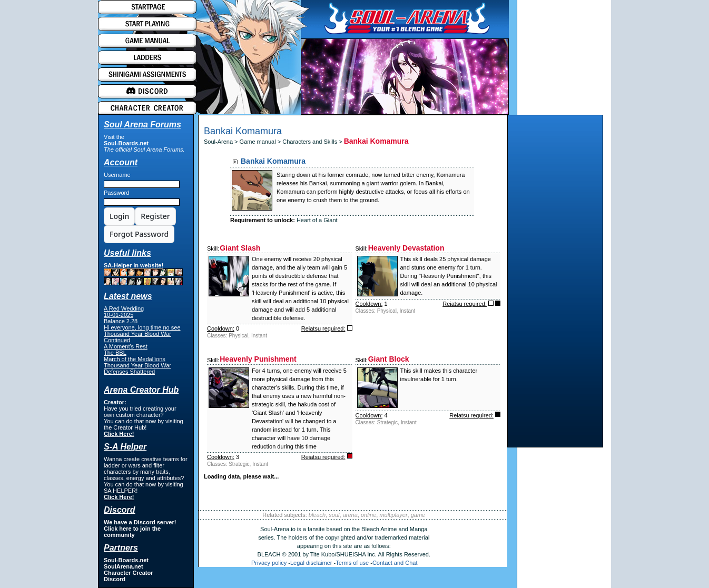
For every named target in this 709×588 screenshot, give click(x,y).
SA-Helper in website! (143, 274)
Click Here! (119, 434)
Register (155, 216)
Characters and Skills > (313, 142)
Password (116, 193)
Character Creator (129, 573)
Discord (115, 579)
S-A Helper (125, 447)
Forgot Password (139, 234)
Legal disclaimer (311, 563)
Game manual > (261, 142)
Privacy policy (269, 563)
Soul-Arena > (222, 142)
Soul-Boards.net (126, 143)
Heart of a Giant (317, 220)
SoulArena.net (124, 566)
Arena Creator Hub (141, 390)
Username (117, 175)
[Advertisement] (555, 284)
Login (119, 216)
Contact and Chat (395, 563)
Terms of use (352, 563)
